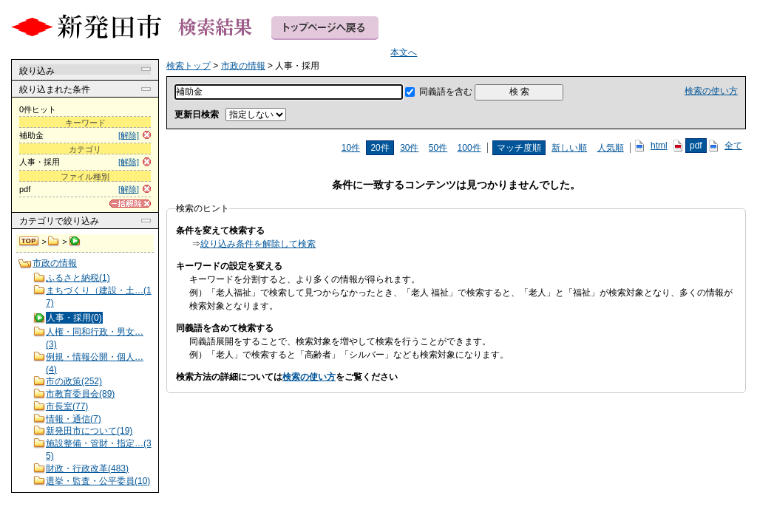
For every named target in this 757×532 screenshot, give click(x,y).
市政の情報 (54, 242)
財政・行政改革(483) (87, 468)
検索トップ (30, 242)
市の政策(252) (74, 381)
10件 (351, 148)
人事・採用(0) (74, 318)
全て (733, 146)
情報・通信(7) (74, 419)
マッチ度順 (519, 148)
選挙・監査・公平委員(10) (98, 481)
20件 (380, 148)
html (659, 146)
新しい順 (569, 148)
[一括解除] (130, 204)
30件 (409, 148)
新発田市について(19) (89, 431)
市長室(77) (67, 406)
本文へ (404, 52)
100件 (469, 148)
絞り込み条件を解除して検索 (258, 244)
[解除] (129, 135)
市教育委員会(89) (80, 394)
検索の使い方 (711, 91)
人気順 (611, 148)
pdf (696, 146)
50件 (438, 148)
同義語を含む (446, 92)
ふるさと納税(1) (78, 278)
